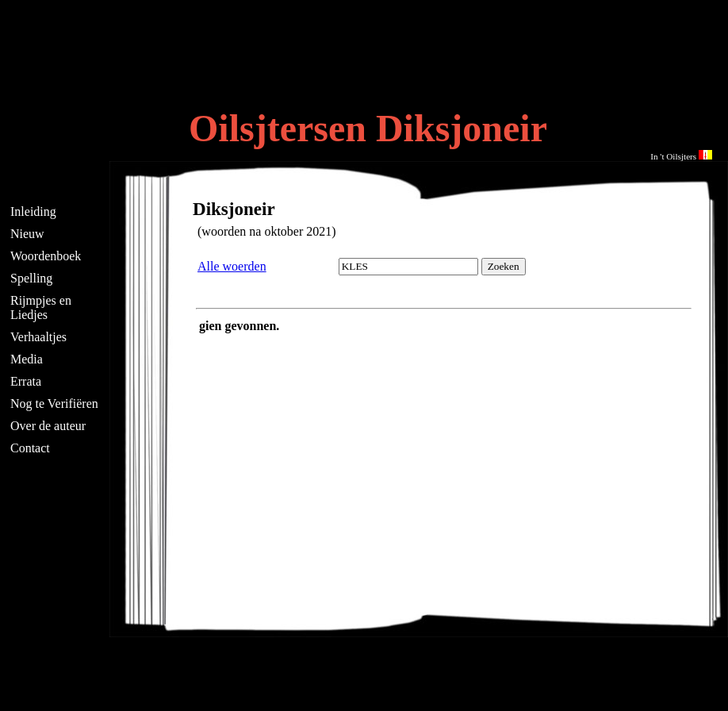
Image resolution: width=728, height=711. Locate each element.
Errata (26, 381)
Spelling (31, 278)
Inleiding (33, 211)
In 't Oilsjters (681, 156)
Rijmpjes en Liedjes (41, 307)
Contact (30, 448)
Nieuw (27, 234)
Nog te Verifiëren (54, 404)
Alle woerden (232, 266)
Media (27, 359)
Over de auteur (48, 426)
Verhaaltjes (38, 337)
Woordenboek (46, 256)
